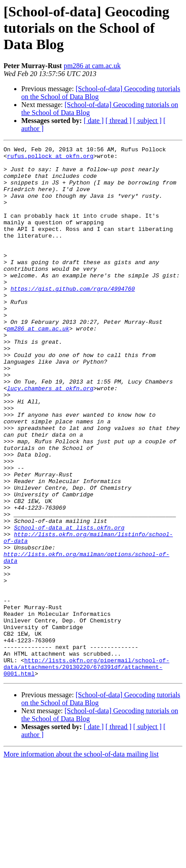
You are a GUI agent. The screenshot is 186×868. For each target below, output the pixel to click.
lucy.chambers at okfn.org (50, 437)
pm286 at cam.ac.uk (92, 66)
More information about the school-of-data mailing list (81, 860)
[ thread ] (118, 121)
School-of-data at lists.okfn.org (69, 604)
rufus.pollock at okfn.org (50, 158)
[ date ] (94, 121)
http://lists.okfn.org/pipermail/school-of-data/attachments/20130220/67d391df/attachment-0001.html (86, 772)
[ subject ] (147, 121)
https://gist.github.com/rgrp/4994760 (73, 318)
